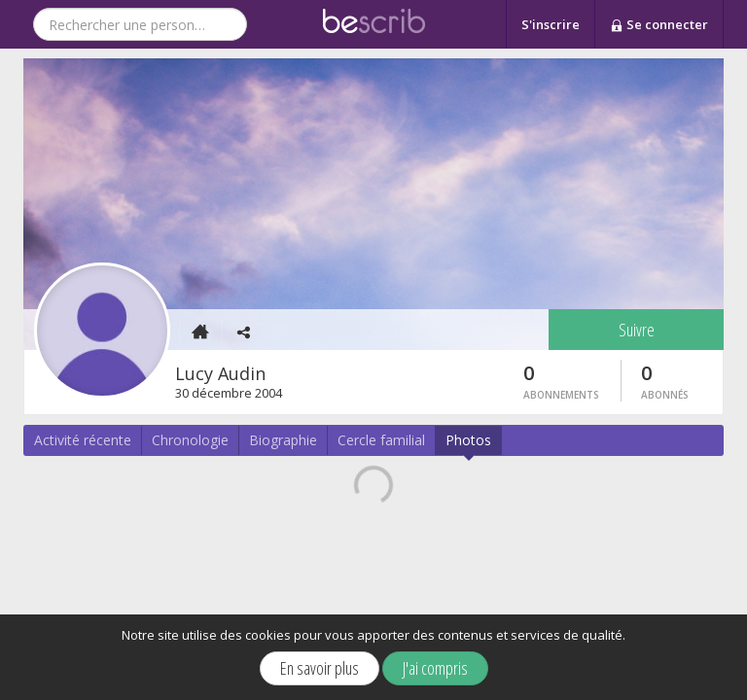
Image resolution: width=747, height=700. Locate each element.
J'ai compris (435, 668)
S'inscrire (551, 24)
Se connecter (659, 25)
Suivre (637, 330)
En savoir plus (320, 668)
